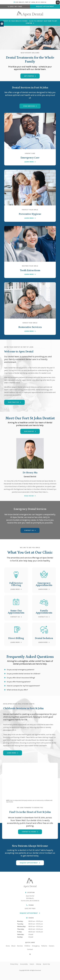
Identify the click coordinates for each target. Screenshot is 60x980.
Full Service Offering (16, 584)
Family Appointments (44, 612)
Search (32, 964)
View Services (29, 106)
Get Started (29, 76)
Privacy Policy (14, 964)
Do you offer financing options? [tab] (19, 682)
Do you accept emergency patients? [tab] (21, 670)
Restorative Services (30, 327)
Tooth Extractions (30, 270)
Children (27, 946)
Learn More (29, 162)
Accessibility (24, 964)
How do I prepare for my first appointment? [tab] (23, 686)
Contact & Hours (29, 832)
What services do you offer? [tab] (17, 690)
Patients (44, 946)
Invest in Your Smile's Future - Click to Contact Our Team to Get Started (30, 22)
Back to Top (46, 964)
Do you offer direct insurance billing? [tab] (21, 678)
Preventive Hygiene (30, 214)
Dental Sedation (44, 638)
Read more (29, 496)
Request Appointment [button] (45, 6)
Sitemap (39, 964)
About (13, 946)
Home (8, 946)
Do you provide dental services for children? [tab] (23, 674)
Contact (30, 949)
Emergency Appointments (44, 584)
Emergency (36, 946)
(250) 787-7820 (16, 7)
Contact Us (29, 530)
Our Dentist (29, 431)
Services (20, 946)
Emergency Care (30, 158)
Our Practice (14, 402)
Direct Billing (16, 638)
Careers (52, 946)
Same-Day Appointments (16, 612)
